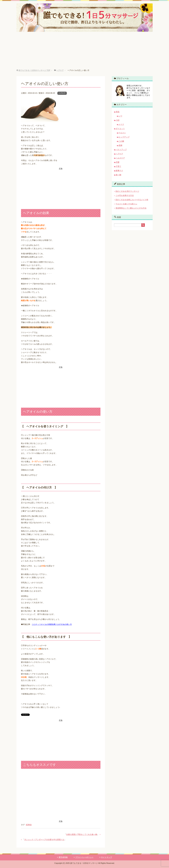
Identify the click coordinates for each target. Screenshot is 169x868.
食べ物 (118, 175)
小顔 (118, 120)
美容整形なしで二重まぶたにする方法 (131, 208)
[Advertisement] (85, 52)
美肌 (118, 112)
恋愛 (118, 162)
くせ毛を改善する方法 (125, 195)
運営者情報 (63, 857)
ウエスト (122, 133)
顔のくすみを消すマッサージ (127, 191)
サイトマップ (106, 857)
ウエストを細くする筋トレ (126, 204)
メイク (121, 124)
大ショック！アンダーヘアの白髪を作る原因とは (44, 840)
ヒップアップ (124, 137)
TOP (34, 70)
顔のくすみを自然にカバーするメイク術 (132, 200)
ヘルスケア (120, 158)
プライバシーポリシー (84, 857)
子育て (118, 166)
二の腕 (121, 141)
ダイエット (120, 129)
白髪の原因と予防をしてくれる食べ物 (82, 834)
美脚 (120, 145)
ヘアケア (62, 93)
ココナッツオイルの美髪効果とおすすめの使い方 (52, 624)
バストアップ (121, 150)
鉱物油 (29, 825)
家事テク (119, 171)
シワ (120, 116)
